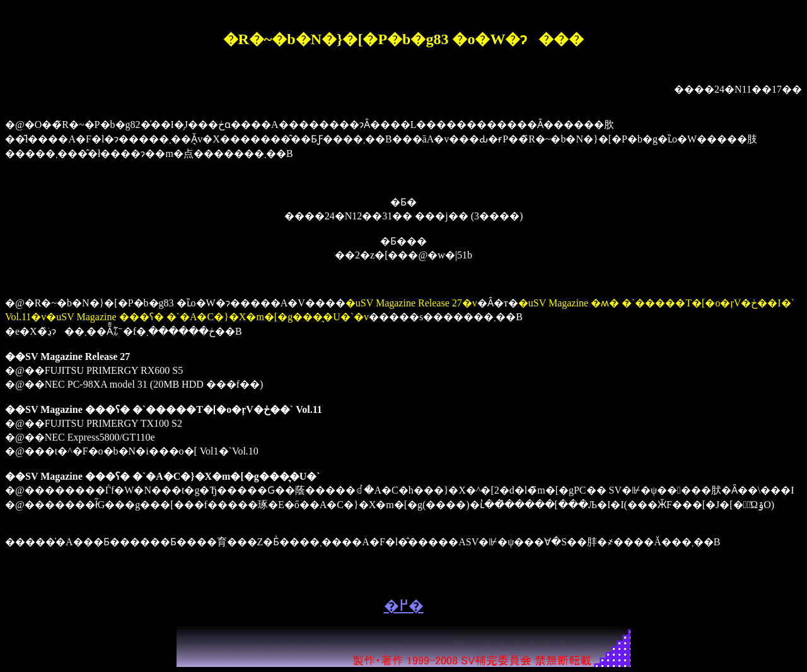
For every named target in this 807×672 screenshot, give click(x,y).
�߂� (404, 606)
